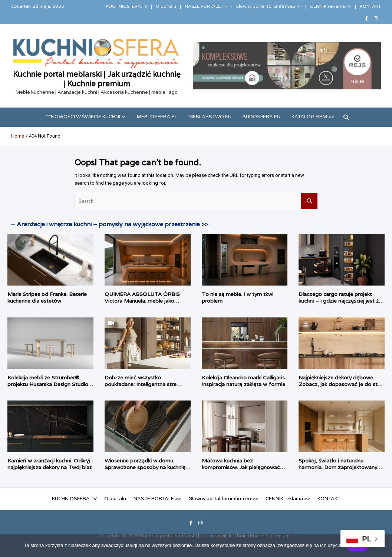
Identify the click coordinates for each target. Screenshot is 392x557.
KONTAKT (370, 6)
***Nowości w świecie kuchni (83, 117)
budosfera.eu (261, 117)
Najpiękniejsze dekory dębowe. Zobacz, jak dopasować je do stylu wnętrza (341, 384)
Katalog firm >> (313, 117)
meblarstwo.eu (210, 117)
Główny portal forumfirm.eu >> (269, 6)
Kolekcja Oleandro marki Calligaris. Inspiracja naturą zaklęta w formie (244, 381)
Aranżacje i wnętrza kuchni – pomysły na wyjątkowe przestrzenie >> (112, 224)
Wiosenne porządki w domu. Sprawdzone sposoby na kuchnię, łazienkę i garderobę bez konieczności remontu (146, 471)
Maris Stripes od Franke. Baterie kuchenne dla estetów (47, 297)
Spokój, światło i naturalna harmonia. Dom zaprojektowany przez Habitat (338, 467)
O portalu (166, 6)
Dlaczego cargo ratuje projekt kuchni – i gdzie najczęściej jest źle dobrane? (341, 301)
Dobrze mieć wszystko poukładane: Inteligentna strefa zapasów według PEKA (143, 384)
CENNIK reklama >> (331, 6)
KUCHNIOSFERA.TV (126, 6)
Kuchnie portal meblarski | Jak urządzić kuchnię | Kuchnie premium (97, 79)
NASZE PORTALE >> (206, 6)
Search (309, 201)
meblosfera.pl (157, 117)
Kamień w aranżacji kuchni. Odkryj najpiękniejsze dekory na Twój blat (50, 464)
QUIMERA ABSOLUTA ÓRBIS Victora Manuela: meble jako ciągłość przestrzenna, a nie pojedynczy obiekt (142, 304)
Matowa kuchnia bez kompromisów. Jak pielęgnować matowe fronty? (241, 467)
